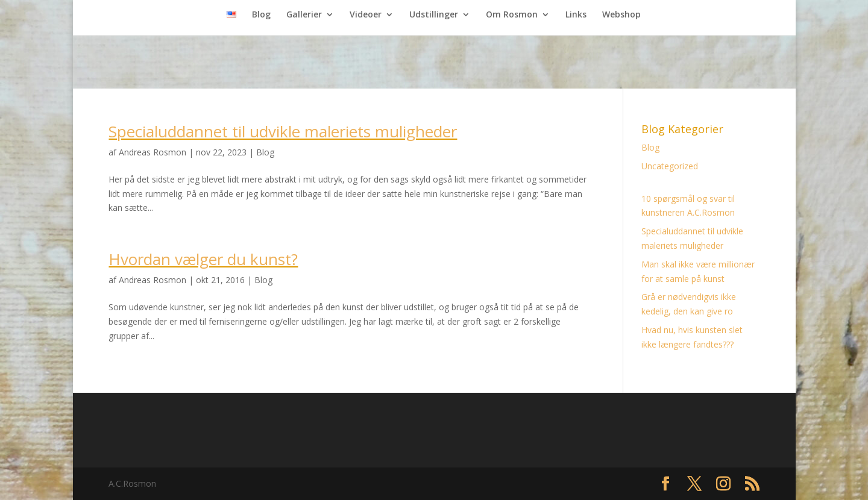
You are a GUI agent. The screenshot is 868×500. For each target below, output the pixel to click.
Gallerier (304, 15)
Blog (261, 15)
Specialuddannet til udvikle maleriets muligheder (283, 131)
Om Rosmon (512, 15)
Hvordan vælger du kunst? (203, 259)
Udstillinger (434, 15)
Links (576, 15)
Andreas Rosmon (153, 152)
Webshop (621, 15)
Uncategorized (670, 166)
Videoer (366, 15)
